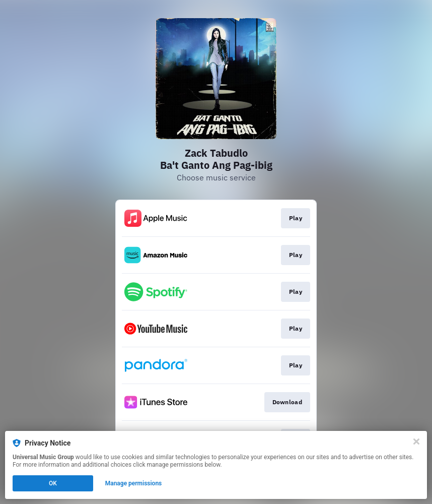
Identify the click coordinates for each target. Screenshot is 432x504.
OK (53, 483)
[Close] (416, 442)
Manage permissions (134, 483)
